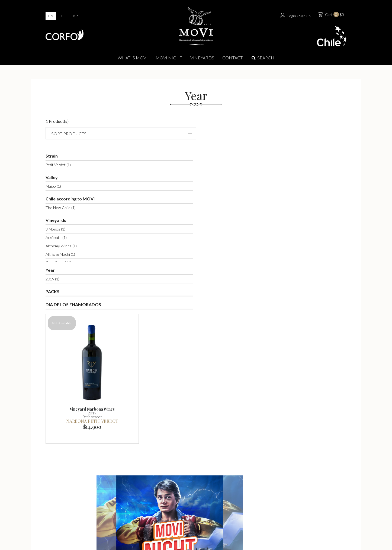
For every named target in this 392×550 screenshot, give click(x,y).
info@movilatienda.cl (202, 512)
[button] (305, 129)
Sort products (292, 129)
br (75, 17)
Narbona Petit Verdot (159, 226)
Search (263, 58)
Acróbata (62, 234)
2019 (58, 275)
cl (63, 17)
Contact (232, 58)
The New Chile (66, 204)
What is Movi (133, 58)
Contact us (299, 502)
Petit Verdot (64, 161)
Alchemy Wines (67, 242)
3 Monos (61, 225)
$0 (329, 16)
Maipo (59, 182)
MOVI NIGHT (169, 58)
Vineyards (202, 58)
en (51, 17)
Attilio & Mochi (66, 250)
